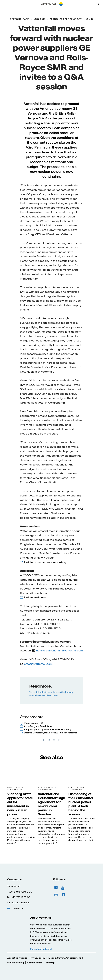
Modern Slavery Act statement (65, 958)
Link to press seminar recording (45, 562)
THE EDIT (80, 787)
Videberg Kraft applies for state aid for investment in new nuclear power (20, 804)
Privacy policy (38, 958)
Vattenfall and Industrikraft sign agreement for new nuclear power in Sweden (51, 804)
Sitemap (50, 963)
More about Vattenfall (41, 949)
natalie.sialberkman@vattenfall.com (59, 650)
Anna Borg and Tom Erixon (38, 726)
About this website (17, 958)
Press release (19, 19)
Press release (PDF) (34, 723)
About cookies (35, 963)
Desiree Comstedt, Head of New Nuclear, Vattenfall (51, 733)
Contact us (18, 908)
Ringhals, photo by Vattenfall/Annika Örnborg (47, 729)
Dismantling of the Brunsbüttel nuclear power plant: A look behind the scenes (81, 804)
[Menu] (5, 4)
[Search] (99, 4)
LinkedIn (56, 887)
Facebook (63, 895)
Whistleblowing (15, 963)
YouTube (63, 887)
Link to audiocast (35, 597)
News (10, 787)
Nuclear (39, 19)
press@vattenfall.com (38, 664)
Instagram (56, 895)
